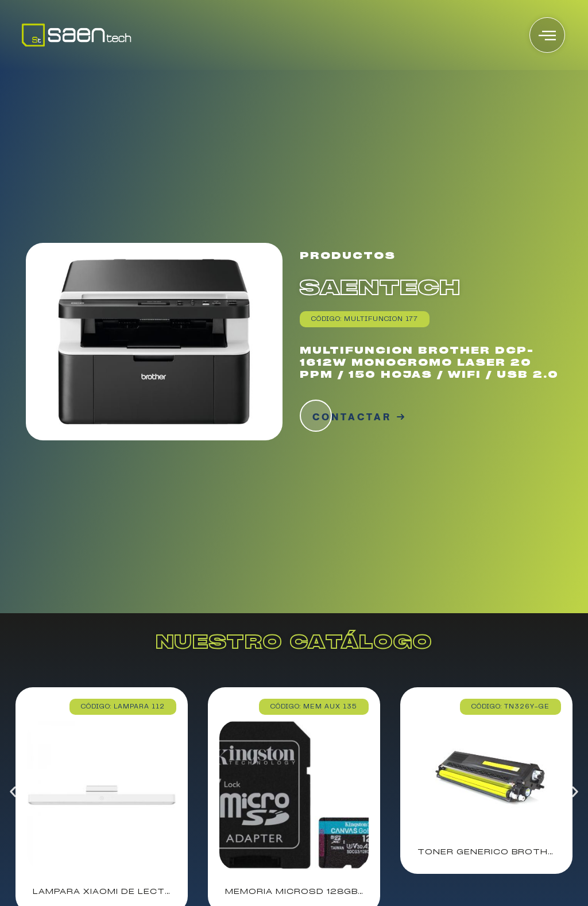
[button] (13, 792)
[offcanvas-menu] (547, 35)
